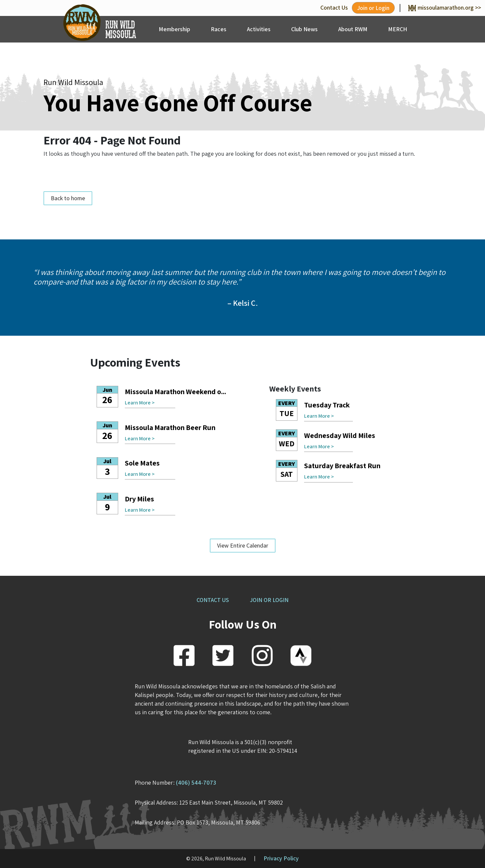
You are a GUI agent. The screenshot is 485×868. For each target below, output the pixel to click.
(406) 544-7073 (196, 782)
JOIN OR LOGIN (269, 600)
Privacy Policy (281, 858)
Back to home (68, 198)
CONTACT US (213, 600)
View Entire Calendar (243, 545)
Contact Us (334, 7)
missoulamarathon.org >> (445, 7)
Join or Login (373, 8)
